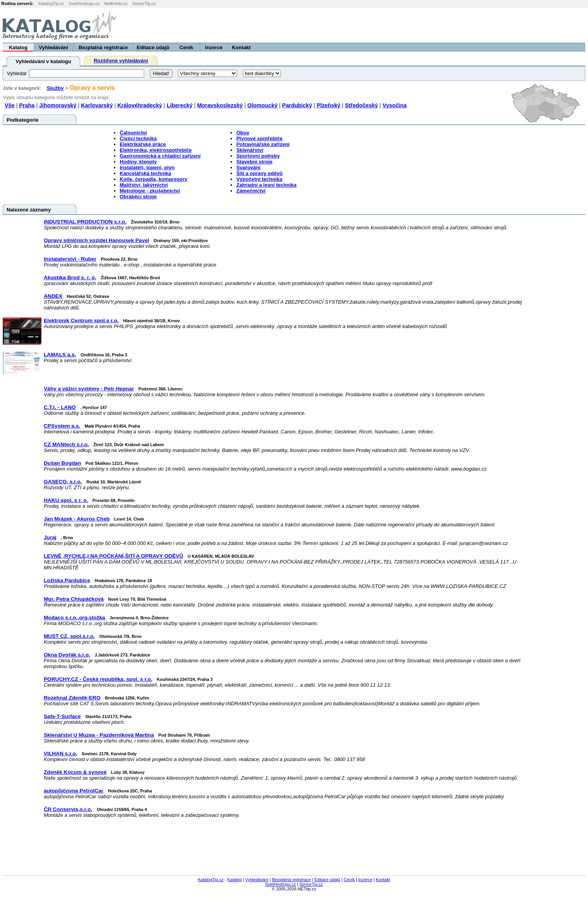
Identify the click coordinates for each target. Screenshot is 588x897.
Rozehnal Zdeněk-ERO (72, 698)
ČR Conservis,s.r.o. (68, 809)
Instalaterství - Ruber (70, 259)
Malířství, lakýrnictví (144, 185)
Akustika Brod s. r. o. (70, 278)
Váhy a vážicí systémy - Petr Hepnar (89, 389)
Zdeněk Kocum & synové (75, 772)
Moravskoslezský (220, 105)
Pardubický (297, 105)
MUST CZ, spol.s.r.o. (69, 636)
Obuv (243, 133)
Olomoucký (263, 105)
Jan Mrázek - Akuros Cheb (77, 519)
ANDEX (53, 296)
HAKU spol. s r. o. (66, 500)
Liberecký (180, 105)
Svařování (248, 168)
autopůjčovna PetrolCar (74, 791)
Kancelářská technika (145, 173)
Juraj (50, 537)
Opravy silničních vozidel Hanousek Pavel (96, 240)
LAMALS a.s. (60, 355)
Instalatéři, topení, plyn (147, 168)
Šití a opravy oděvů (259, 173)
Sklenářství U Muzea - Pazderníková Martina (99, 735)
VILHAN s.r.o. (60, 754)
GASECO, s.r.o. (63, 482)
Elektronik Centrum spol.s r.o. (81, 320)
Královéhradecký (140, 105)
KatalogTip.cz (51, 3)
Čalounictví (133, 133)
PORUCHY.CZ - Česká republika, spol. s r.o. (98, 679)
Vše (9, 105)
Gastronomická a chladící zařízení (160, 156)
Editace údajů (153, 47)
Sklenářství (250, 150)
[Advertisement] (492, 25)
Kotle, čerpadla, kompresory (154, 179)
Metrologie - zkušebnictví (150, 191)
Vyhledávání (53, 47)
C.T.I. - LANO (60, 407)
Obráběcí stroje (138, 197)
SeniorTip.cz (144, 3)
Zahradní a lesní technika (266, 185)
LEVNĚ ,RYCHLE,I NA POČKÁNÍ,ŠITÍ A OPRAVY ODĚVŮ (113, 556)
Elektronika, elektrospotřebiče (156, 150)
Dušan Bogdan (62, 463)
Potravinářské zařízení (263, 144)
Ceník (186, 47)
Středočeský (362, 105)
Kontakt (241, 47)
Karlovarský (97, 105)
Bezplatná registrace (103, 47)
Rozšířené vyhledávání (121, 61)
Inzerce (214, 47)
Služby (55, 88)
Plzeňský (328, 105)
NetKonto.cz (116, 3)
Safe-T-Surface (62, 716)
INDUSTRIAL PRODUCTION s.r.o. (85, 222)
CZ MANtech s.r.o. (66, 444)
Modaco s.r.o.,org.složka (74, 618)
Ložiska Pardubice (67, 580)
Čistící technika (138, 138)
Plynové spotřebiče (259, 138)
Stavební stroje (254, 162)
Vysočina (395, 105)
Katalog (18, 47)
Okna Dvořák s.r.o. (67, 655)
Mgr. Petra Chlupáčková (74, 599)
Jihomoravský (58, 105)
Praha (27, 105)
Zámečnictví (251, 191)
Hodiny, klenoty (138, 162)
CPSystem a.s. (62, 426)
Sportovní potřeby (258, 156)
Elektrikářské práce (143, 144)
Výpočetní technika (259, 179)
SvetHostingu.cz (84, 3)
